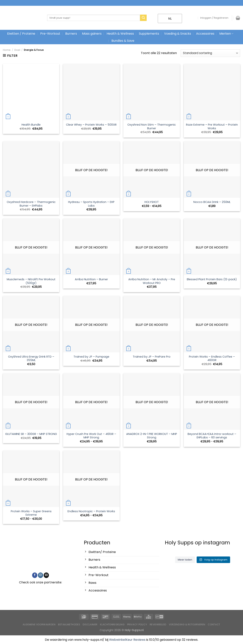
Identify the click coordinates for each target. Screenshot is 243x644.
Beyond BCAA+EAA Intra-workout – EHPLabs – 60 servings (212, 436)
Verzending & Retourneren (187, 624)
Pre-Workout (50, 34)
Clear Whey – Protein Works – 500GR (91, 125)
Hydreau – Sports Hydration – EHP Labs (91, 204)
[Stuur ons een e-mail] (46, 575)
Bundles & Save (123, 41)
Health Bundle (31, 125)
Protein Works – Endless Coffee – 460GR (212, 358)
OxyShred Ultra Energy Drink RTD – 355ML (31, 358)
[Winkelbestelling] (210, 53)
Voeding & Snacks (178, 34)
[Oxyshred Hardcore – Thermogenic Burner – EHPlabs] (31, 169)
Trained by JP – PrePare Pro (152, 357)
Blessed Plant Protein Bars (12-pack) (212, 279)
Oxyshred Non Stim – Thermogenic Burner (152, 126)
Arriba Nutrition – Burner (91, 279)
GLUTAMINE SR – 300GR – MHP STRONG (31, 434)
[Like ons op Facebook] (35, 575)
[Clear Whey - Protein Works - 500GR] (91, 92)
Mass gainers (92, 34)
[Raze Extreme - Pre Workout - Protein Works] (212, 92)
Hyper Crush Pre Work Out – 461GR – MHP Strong (91, 436)
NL (167, 19)
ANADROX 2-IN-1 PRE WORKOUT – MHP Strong (152, 436)
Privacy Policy (137, 624)
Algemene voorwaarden (39, 624)
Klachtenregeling (112, 624)
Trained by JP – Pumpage (91, 357)
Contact (214, 624)
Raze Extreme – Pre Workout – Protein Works (212, 126)
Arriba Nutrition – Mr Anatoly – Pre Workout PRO (152, 281)
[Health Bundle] (31, 92)
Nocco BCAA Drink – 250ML (212, 202)
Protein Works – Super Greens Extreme (31, 513)
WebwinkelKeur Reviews (127, 640)
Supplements (149, 34)
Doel (17, 50)
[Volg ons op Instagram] (40, 575)
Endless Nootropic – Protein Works (91, 511)
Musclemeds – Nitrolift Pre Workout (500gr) (31, 281)
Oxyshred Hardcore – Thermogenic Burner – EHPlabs (31, 204)
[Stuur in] (143, 18)
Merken (226, 34)
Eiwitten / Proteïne (21, 34)
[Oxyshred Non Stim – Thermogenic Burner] (152, 92)
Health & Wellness (120, 34)
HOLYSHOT (152, 202)
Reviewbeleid (158, 624)
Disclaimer (90, 624)
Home (7, 50)
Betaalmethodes (69, 624)
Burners (71, 34)
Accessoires (205, 34)
